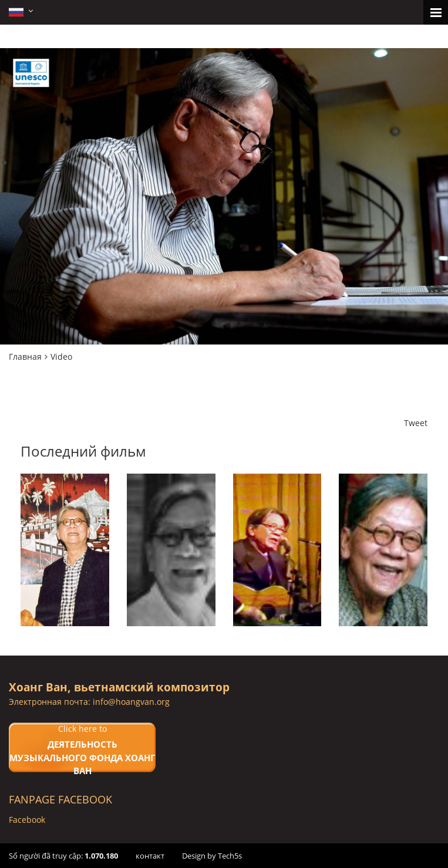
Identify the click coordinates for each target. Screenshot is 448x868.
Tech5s (230, 856)
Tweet (416, 423)
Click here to (82, 750)
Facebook (27, 820)
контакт (150, 856)
